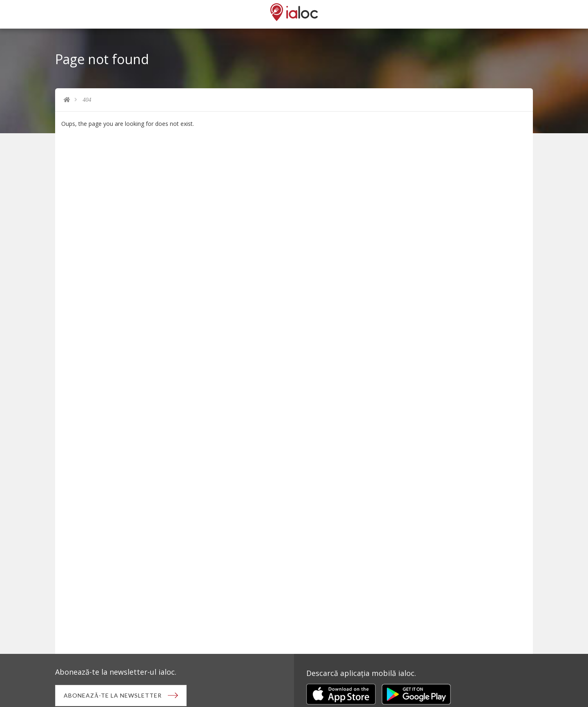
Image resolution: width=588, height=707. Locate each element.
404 (87, 100)
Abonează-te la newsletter (113, 695)
